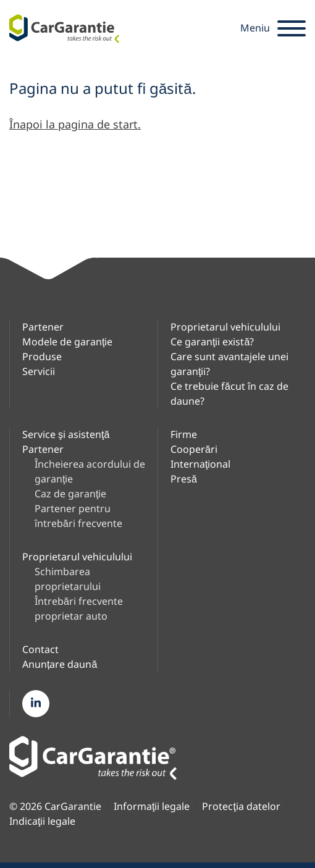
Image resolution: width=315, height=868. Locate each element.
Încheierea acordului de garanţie (90, 471)
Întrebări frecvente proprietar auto (79, 609)
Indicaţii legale (42, 821)
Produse (42, 356)
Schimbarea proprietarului (68, 579)
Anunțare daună (60, 664)
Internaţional (200, 464)
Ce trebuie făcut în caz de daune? (229, 394)
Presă (184, 479)
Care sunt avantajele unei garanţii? (229, 364)
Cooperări (194, 449)
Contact (40, 649)
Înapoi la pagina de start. (75, 124)
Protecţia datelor (241, 807)
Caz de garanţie (70, 494)
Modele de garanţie (67, 342)
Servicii (39, 371)
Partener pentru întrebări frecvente (78, 516)
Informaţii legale (152, 807)
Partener (43, 327)
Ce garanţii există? (212, 342)
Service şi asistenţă (66, 434)
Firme (184, 434)
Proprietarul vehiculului (225, 327)
